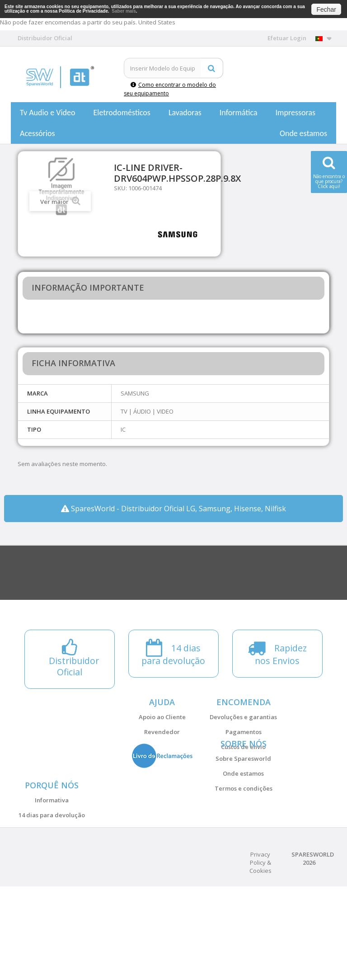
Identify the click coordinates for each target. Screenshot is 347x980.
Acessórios (38, 133)
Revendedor (162, 732)
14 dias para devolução (52, 877)
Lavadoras (185, 113)
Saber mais (124, 11)
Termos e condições (244, 820)
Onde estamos (303, 133)
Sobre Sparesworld (243, 790)
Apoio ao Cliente (162, 717)
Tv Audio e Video (47, 113)
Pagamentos (244, 732)
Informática (239, 113)
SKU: (120, 188)
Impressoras (296, 113)
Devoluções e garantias (243, 717)
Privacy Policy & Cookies (260, 956)
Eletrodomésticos (122, 113)
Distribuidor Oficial (52, 892)
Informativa (52, 862)
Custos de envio (243, 747)
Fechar (326, 9)
